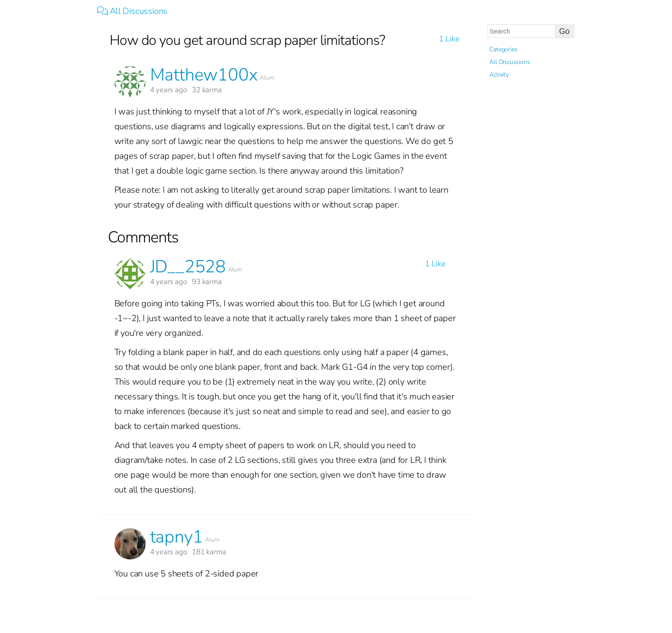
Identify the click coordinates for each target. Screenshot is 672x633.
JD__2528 (188, 267)
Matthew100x (204, 75)
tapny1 (177, 537)
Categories (503, 49)
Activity (499, 75)
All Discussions (132, 11)
